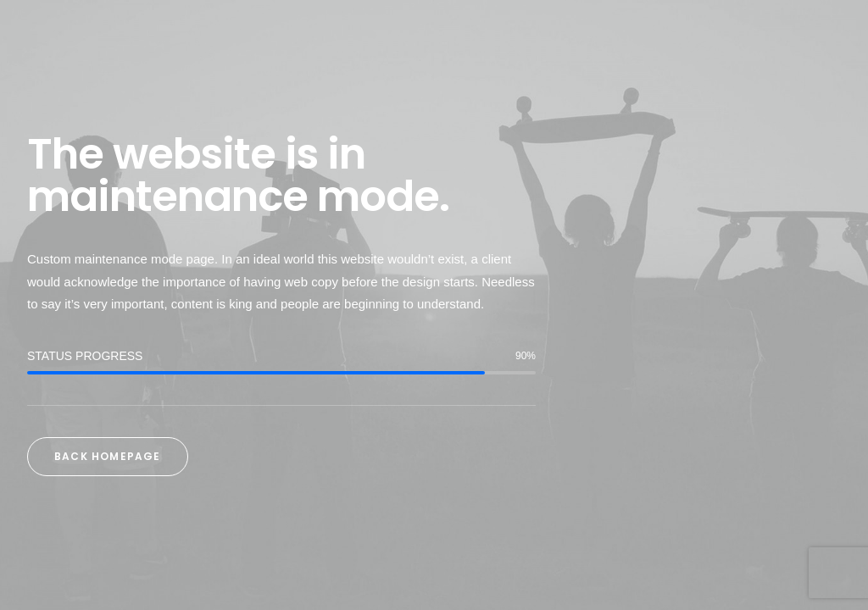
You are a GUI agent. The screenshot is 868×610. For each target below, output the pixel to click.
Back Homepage (108, 456)
